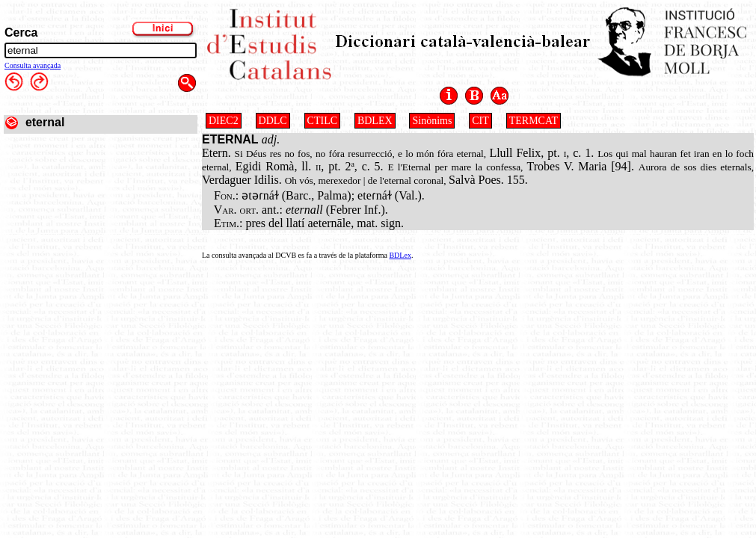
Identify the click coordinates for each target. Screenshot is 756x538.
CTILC (322, 121)
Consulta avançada (33, 65)
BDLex (400, 255)
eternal (45, 122)
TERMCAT (534, 121)
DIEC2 (224, 121)
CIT (480, 121)
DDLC (273, 121)
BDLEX (375, 121)
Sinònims (432, 121)
